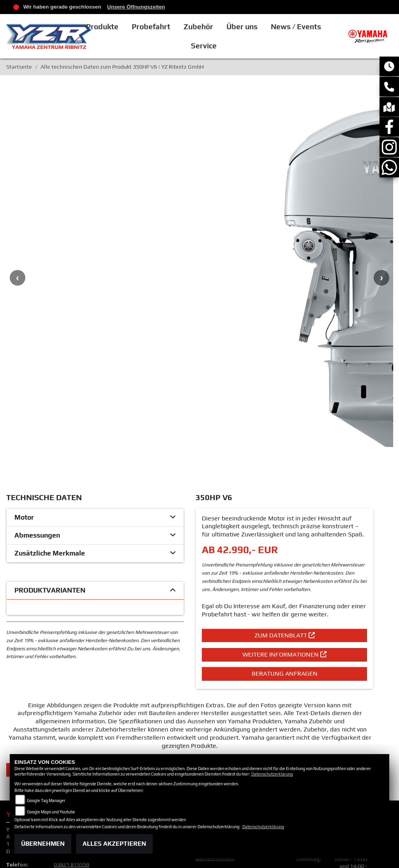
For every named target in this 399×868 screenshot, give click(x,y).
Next (381, 205)
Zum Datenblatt (285, 489)
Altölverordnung (216, 733)
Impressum (210, 690)
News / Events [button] (317, 27)
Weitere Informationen (284, 509)
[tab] (95, 372)
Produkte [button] (125, 27)
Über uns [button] (264, 27)
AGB (201, 683)
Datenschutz (212, 698)
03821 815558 (72, 719)
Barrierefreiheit (215, 713)
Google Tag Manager (46, 801)
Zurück (37, 624)
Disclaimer (209, 705)
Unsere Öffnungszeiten (136, 7)
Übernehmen (43, 844)
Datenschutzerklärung (272, 774)
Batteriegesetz (215, 726)
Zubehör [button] (221, 27)
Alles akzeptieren (114, 844)
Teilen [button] (105, 624)
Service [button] (226, 46)
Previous (18, 205)
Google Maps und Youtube (51, 812)
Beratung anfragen (285, 528)
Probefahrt (174, 27)
